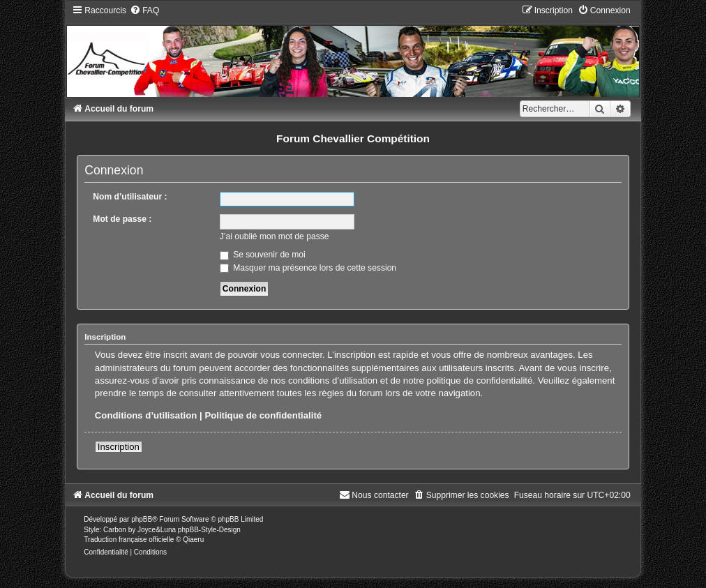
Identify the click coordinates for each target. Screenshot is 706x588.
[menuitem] (144, 10)
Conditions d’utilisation (146, 415)
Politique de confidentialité (263, 415)
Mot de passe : (122, 219)
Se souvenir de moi (263, 255)
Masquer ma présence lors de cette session (308, 268)
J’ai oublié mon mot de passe (275, 236)
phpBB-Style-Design (209, 530)
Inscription (119, 447)
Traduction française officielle (129, 540)
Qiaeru (193, 540)
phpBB (142, 519)
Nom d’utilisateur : (130, 197)
